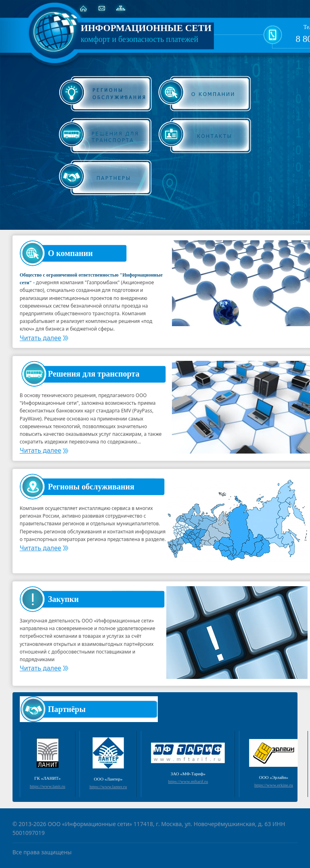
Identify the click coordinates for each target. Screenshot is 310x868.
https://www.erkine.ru (274, 785)
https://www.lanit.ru (48, 786)
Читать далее (44, 338)
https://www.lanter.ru (108, 787)
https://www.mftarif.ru (188, 781)
